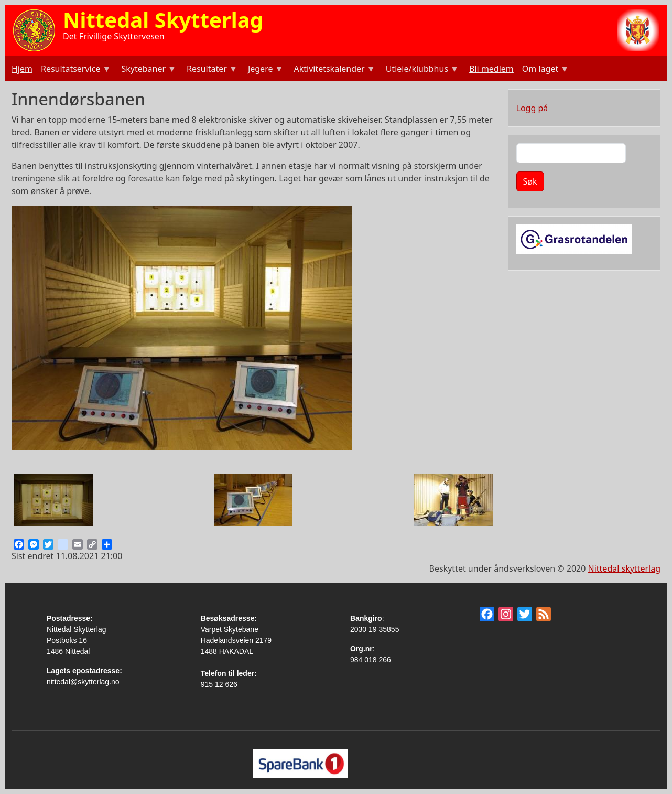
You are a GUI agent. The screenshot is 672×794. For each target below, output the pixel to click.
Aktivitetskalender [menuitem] (333, 70)
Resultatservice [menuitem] (75, 70)
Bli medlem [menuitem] (491, 69)
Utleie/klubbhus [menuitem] (421, 70)
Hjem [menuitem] (22, 69)
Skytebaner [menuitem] (148, 70)
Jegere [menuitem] (265, 70)
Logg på (532, 108)
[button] (53, 499)
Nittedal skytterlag (624, 568)
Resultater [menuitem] (211, 70)
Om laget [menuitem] (544, 70)
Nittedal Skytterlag (163, 20)
